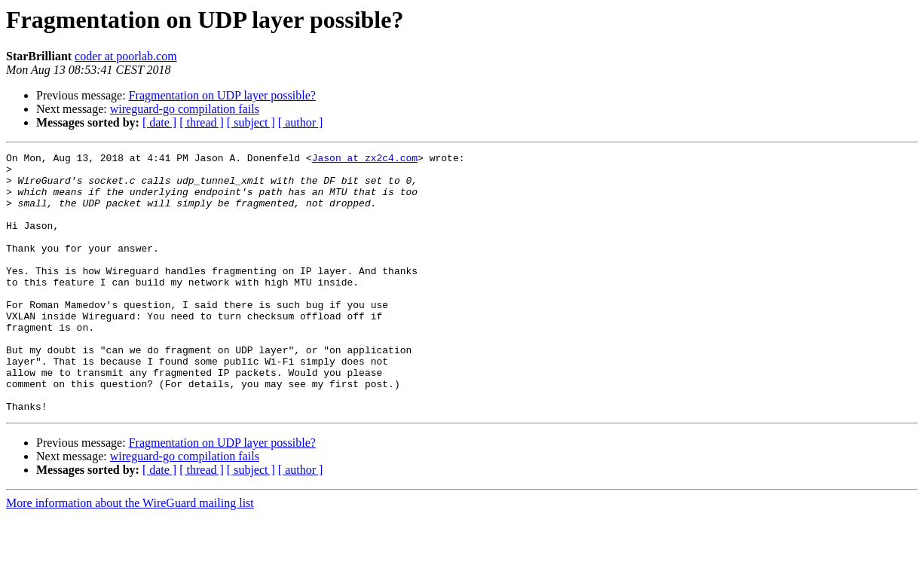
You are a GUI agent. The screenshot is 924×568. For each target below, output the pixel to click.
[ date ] (159, 122)
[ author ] (301, 122)
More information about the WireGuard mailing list (130, 555)
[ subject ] (251, 122)
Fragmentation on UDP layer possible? (222, 95)
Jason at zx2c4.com (365, 160)
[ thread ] (202, 122)
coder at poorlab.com (126, 56)
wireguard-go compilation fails (185, 109)
